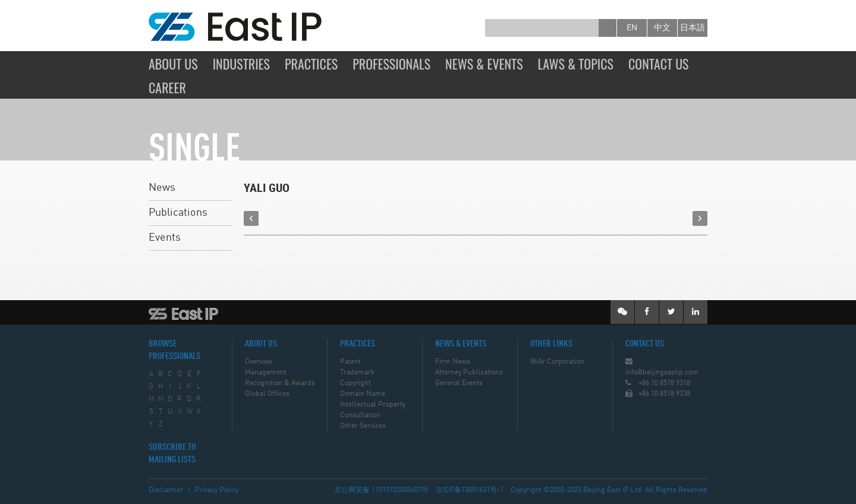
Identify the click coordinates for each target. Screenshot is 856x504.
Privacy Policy (217, 490)
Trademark (357, 373)
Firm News (453, 362)
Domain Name (363, 394)
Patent (350, 362)
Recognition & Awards (280, 383)
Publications (178, 213)
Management (266, 373)
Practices (311, 64)
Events (165, 238)
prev (251, 218)
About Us (173, 64)
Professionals (391, 64)
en (632, 28)
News (162, 188)
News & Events (484, 64)
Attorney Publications (469, 373)
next (700, 218)
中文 (662, 28)
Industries (241, 64)
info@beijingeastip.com (662, 373)
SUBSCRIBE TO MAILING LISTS (172, 454)
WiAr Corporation (557, 362)
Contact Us (659, 64)
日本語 (693, 28)
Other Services (363, 426)
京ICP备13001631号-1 (470, 490)
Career (167, 87)
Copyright (355, 383)
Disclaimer (166, 490)
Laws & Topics (576, 64)
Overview (259, 362)
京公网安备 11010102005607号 (381, 490)
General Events (459, 383)
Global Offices (267, 394)
